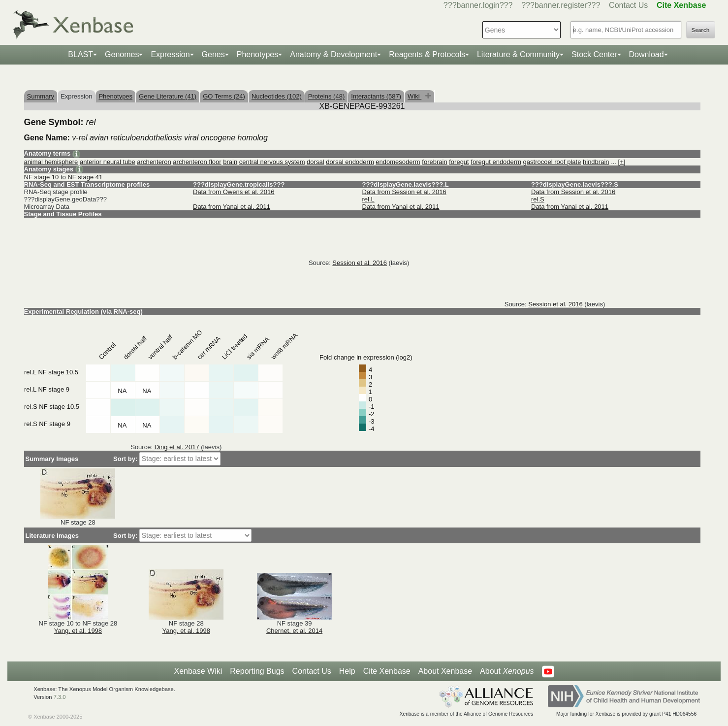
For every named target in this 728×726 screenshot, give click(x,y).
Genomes (122, 54)
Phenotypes (258, 54)
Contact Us (628, 5)
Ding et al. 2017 (177, 447)
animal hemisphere (51, 162)
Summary (41, 96)
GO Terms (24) (224, 96)
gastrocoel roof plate (552, 162)
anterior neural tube (108, 162)
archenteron (154, 162)
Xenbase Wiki (198, 671)
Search (701, 30)
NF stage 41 (85, 177)
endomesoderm (398, 162)
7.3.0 (60, 697)
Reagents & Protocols (427, 54)
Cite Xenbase (387, 671)
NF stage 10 (42, 177)
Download (647, 54)
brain (230, 162)
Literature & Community (518, 54)
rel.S (538, 199)
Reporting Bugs (257, 671)
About (507, 671)
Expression (170, 54)
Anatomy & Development (333, 54)
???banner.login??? (478, 5)
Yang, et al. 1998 (78, 631)
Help (347, 671)
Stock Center (594, 54)
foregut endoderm (496, 162)
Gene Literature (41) (168, 96)
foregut (459, 162)
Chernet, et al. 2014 (294, 631)
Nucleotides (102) (277, 96)
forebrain (434, 162)
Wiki (414, 96)
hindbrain (596, 162)
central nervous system (272, 162)
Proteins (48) (326, 96)
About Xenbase (445, 671)
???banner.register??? (561, 5)
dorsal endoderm (350, 162)
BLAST (80, 54)
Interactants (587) (376, 96)
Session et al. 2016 (360, 263)
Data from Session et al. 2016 (404, 192)
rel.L (368, 199)
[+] (622, 162)
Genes (213, 54)
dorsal (315, 162)
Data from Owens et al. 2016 (234, 192)
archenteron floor (197, 162)
